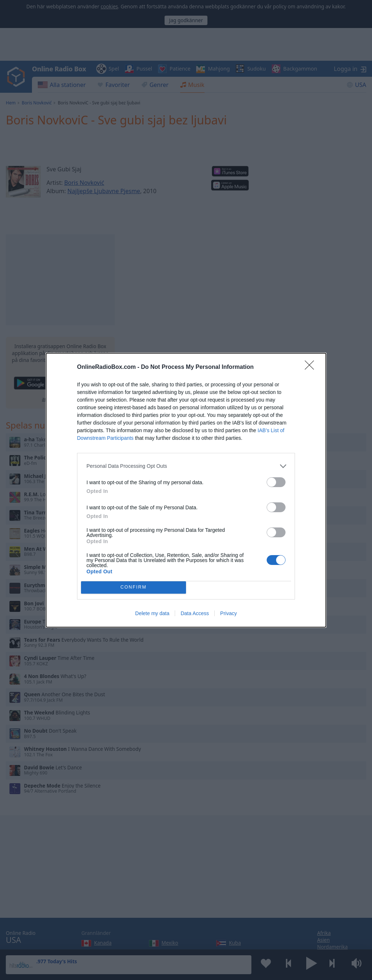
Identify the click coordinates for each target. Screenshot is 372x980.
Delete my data (152, 613)
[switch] (276, 482)
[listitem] (186, 466)
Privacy (229, 613)
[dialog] (186, 490)
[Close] (312, 367)
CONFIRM (134, 587)
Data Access (195, 613)
